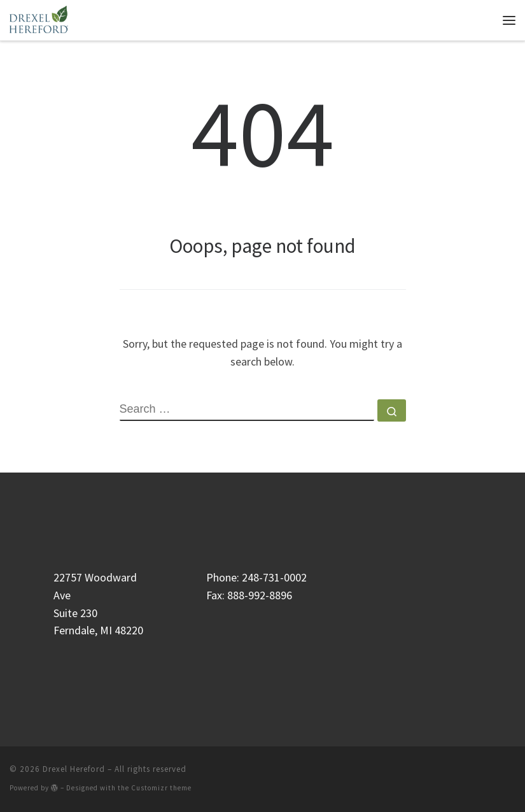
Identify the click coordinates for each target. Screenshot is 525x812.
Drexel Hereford (74, 769)
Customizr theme (161, 788)
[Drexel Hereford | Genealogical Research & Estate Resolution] (39, 18)
